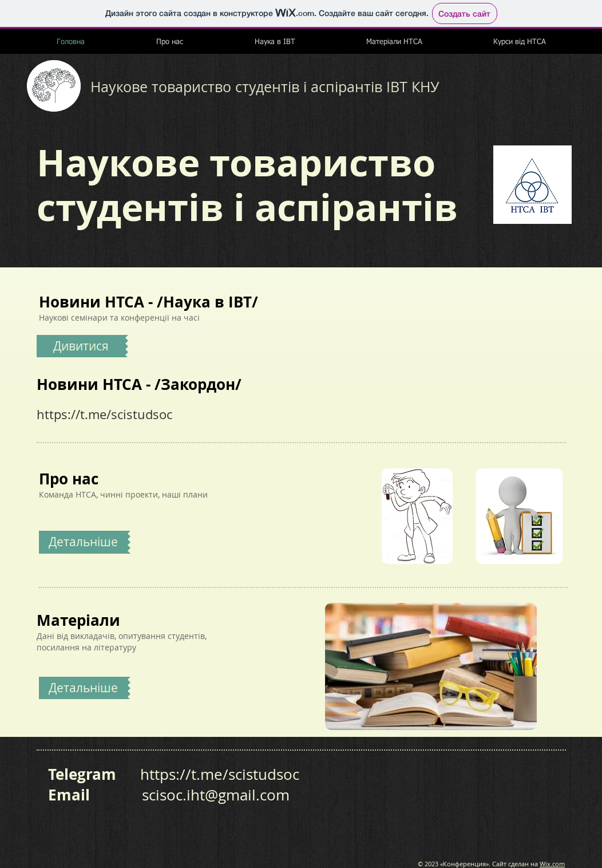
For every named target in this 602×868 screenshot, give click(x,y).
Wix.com (552, 864)
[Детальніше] (83, 688)
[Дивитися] (81, 346)
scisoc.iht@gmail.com (216, 795)
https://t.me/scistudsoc (104, 414)
